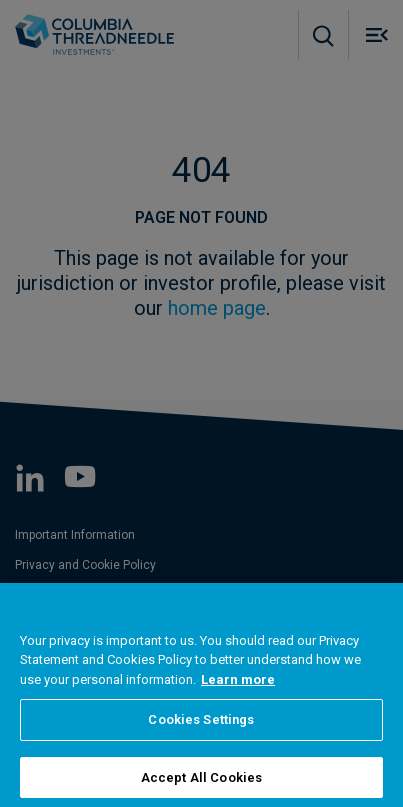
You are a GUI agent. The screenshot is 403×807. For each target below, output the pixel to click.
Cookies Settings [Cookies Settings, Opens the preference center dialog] (201, 733)
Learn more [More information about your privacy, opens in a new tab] (238, 693)
